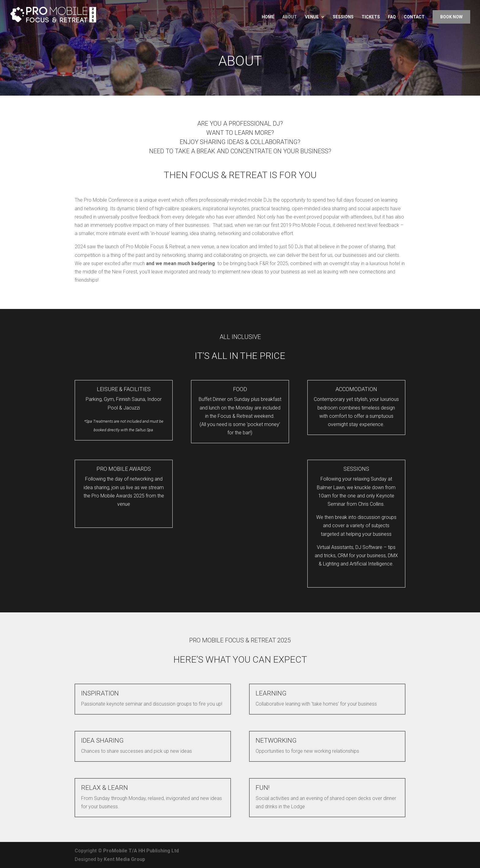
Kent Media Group (124, 859)
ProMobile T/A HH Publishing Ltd (141, 851)
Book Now (451, 17)
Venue (312, 17)
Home (268, 17)
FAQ (392, 17)
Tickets (371, 17)
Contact (414, 17)
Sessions (343, 17)
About (290, 17)
